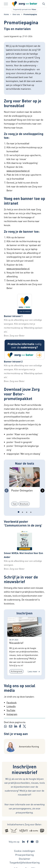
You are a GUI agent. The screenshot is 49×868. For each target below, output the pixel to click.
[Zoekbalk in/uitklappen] (44, 4)
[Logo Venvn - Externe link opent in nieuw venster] (24, 830)
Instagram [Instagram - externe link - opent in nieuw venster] (12, 714)
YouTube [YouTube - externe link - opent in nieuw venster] (11, 710)
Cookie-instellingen (24, 851)
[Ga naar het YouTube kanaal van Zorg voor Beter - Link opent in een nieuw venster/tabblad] (32, 842)
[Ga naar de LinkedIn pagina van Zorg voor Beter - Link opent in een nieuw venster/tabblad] (23, 842)
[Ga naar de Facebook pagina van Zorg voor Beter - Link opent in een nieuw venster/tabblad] (28, 842)
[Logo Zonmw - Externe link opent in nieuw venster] (34, 830)
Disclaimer (25, 859)
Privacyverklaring (24, 855)
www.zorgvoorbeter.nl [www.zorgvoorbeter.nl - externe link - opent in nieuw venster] (18, 171)
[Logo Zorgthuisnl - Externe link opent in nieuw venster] (42, 830)
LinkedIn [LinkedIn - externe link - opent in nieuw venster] (11, 706)
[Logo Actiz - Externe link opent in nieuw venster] (7, 830)
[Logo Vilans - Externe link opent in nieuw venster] (14, 830)
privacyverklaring (24, 812)
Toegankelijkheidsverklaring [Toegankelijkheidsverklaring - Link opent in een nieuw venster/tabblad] (25, 862)
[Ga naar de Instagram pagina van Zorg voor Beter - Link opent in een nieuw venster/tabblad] (37, 842)
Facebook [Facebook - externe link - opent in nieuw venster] (12, 702)
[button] (24, 304)
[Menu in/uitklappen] (6, 4)
